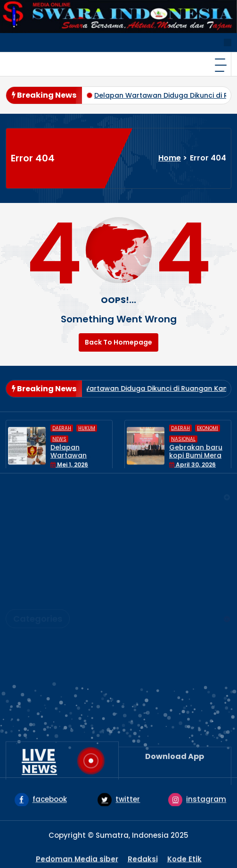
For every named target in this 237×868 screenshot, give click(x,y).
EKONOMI (30, 633)
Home (170, 158)
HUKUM (25, 648)
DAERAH (27, 618)
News (23, 679)
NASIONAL (31, 663)
